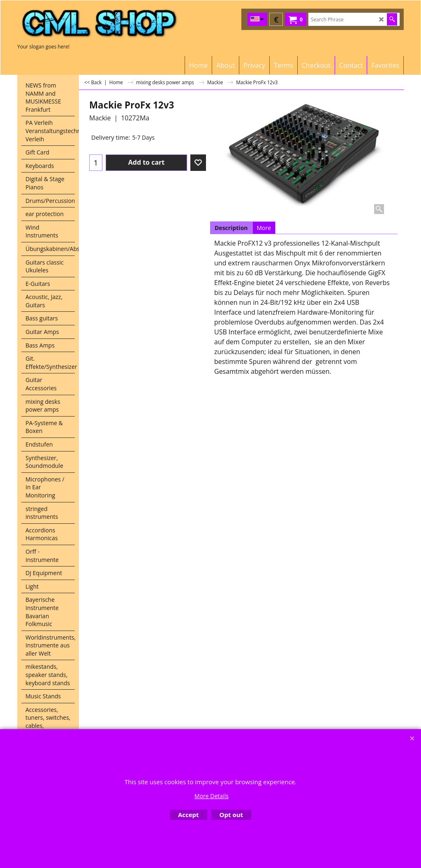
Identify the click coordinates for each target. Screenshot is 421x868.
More (264, 228)
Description (231, 228)
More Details (212, 796)
